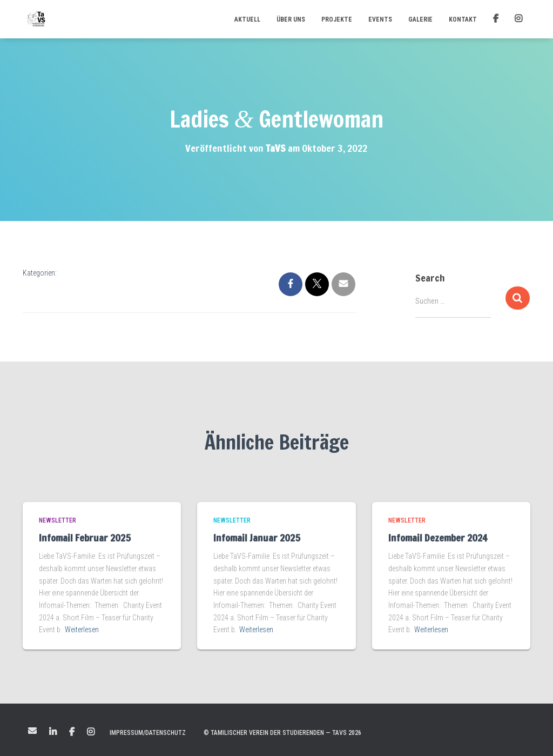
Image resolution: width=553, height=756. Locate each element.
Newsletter (58, 520)
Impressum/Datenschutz (148, 733)
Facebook (72, 732)
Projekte (337, 19)
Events (380, 19)
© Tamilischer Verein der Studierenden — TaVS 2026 (282, 733)
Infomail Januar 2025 (257, 538)
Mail (32, 731)
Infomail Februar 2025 (85, 538)
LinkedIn (53, 732)
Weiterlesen (82, 630)
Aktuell (247, 19)
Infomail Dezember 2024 (438, 538)
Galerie (420, 19)
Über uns (291, 19)
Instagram (91, 732)
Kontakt (463, 19)
